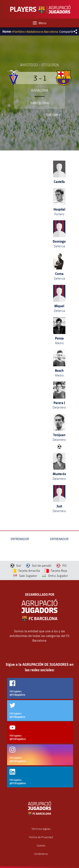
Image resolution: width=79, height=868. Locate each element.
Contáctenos (41, 854)
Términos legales (41, 829)
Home (7, 31)
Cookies (41, 846)
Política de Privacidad (41, 837)
